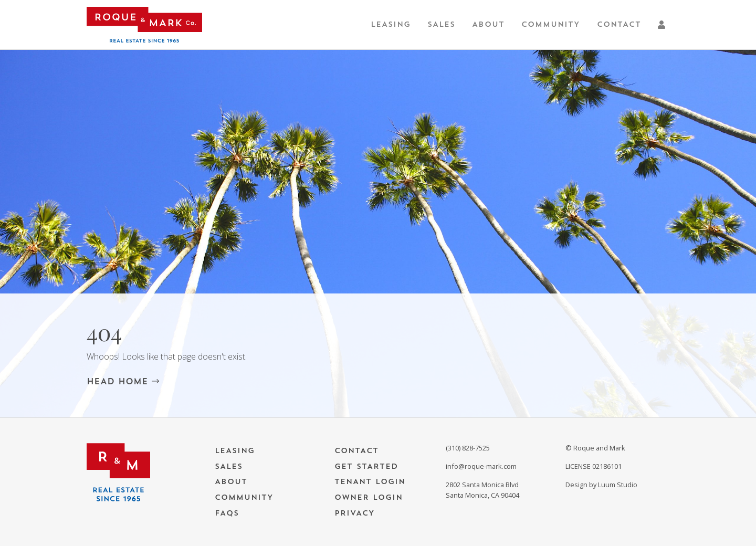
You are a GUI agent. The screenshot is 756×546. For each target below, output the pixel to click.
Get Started (366, 466)
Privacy (355, 513)
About (488, 24)
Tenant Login (370, 482)
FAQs (227, 513)
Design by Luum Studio (601, 485)
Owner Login (369, 497)
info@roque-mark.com (481, 466)
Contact (619, 24)
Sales (441, 24)
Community (551, 24)
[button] (664, 25)
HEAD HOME (123, 381)
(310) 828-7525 (468, 448)
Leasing (391, 24)
